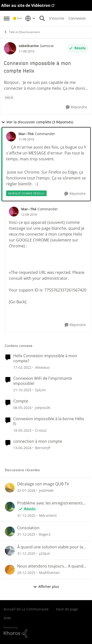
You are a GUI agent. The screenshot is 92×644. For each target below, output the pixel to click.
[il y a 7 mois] (26, 490)
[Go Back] (18, 302)
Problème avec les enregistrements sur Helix (50, 503)
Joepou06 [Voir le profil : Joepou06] (43, 408)
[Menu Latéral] (7, 18)
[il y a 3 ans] (22, 408)
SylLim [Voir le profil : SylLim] (40, 390)
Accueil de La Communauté (26, 609)
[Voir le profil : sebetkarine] (10, 48)
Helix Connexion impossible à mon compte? (45, 358)
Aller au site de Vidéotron (26, 5)
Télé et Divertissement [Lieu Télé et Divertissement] (22, 32)
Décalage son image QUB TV (43, 484)
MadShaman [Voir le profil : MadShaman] (49, 573)
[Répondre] (76, 107)
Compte (21, 401)
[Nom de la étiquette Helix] (9, 98)
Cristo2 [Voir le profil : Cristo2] (41, 430)
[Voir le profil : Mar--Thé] (11, 137)
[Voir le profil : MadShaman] (10, 570)
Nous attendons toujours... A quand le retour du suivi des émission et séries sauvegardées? (50, 566)
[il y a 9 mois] (22, 390)
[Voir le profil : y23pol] (10, 551)
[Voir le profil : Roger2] (10, 531)
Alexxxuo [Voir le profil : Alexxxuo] (42, 367)
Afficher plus (46, 587)
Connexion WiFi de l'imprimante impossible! (43, 381)
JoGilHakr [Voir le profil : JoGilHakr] (46, 490)
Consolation (28, 528)
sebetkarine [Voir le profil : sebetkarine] (29, 46)
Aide (7, 618)
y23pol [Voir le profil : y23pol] (44, 553)
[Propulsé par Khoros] (46, 632)
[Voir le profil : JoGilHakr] (10, 488)
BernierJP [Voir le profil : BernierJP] (43, 448)
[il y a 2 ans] (22, 430)
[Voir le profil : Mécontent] (10, 507)
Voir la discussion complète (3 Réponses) (37, 122)
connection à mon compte (38, 441)
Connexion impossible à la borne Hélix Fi (49, 421)
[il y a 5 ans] (22, 367)
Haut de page (67, 609)
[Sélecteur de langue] (30, 18)
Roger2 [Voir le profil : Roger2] (45, 534)
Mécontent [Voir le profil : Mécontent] (48, 515)
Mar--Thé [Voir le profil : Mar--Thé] (26, 134)
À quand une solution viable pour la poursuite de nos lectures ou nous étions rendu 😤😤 (50, 547)
